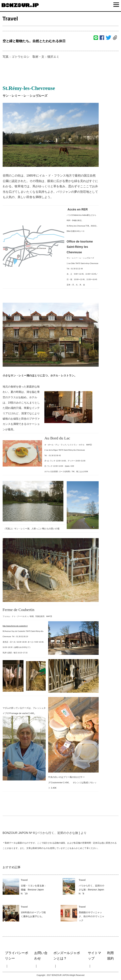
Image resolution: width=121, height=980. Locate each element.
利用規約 (110, 956)
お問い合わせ (41, 956)
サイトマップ (95, 956)
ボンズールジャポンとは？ (67, 956)
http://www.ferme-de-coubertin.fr (15, 626)
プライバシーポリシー (17, 956)
